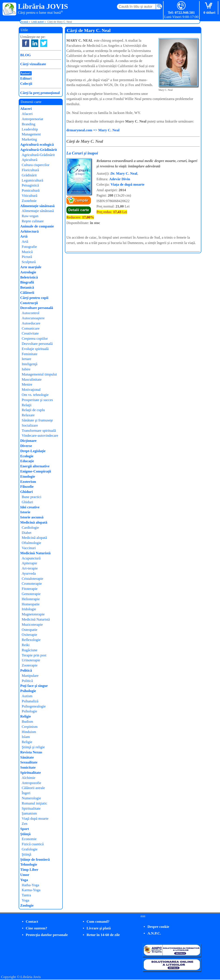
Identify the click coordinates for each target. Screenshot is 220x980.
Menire (27, 384)
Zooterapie (30, 665)
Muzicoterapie (32, 625)
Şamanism (29, 813)
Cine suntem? (37, 928)
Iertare (26, 359)
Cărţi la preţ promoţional (40, 93)
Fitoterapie (30, 589)
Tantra (26, 895)
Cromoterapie (32, 584)
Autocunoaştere (33, 318)
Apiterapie (29, 563)
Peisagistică (30, 185)
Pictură (27, 257)
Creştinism (30, 727)
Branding (28, 124)
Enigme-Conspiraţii (36, 471)
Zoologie (27, 905)
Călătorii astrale (33, 788)
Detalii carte (79, 210)
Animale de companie (37, 226)
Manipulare (30, 676)
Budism (27, 722)
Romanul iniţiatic (34, 803)
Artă (24, 236)
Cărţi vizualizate (33, 64)
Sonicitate (28, 767)
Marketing (29, 139)
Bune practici (31, 497)
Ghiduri (27, 492)
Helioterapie (31, 599)
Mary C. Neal (124, 173)
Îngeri (26, 793)
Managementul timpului (39, 374)
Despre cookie (158, 927)
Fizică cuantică (33, 844)
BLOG (25, 55)
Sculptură (29, 262)
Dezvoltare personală (37, 308)
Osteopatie (30, 630)
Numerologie (31, 798)
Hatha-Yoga (30, 885)
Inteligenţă (30, 364)
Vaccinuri (29, 548)
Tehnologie (29, 864)
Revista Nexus (31, 752)
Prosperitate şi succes (37, 400)
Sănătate (27, 757)
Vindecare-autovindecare (40, 435)
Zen (24, 824)
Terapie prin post (34, 655)
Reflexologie (31, 640)
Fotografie (29, 247)
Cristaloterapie (32, 579)
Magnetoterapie (33, 614)
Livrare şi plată (99, 928)
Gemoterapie (31, 594)
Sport (25, 829)
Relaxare (28, 415)
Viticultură (30, 196)
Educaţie (27, 461)
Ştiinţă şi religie (33, 747)
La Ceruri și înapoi (82, 153)
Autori (25, 73)
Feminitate (30, 354)
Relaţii (27, 405)
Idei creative (30, 507)
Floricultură (30, 170)
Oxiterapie (29, 635)
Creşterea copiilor (35, 339)
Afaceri (26, 109)
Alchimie (28, 778)
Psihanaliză (30, 701)
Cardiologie (30, 528)
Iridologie (29, 609)
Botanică (27, 287)
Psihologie (28, 691)
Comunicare (31, 328)
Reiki (26, 645)
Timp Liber (29, 870)
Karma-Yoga (31, 890)
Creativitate (30, 333)
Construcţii (29, 303)
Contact (32, 922)
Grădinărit (29, 175)
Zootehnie (29, 201)
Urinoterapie (31, 660)
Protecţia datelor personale (47, 935)
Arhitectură (29, 231)
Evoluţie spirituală (35, 349)
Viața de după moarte (128, 184)
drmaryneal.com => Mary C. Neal (93, 130)
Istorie (25, 512)
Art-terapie (30, 568)
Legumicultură (32, 180)
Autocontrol (31, 313)
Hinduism (29, 732)
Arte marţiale (31, 267)
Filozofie (27, 487)
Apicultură (30, 160)
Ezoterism (28, 482)
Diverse (26, 446)
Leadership (30, 129)
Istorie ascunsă (32, 517)
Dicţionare (28, 441)
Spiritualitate (31, 773)
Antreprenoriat (32, 119)
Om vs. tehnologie (35, 395)
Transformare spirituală (39, 431)
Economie (29, 839)
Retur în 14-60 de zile (103, 935)
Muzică (27, 252)
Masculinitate (32, 379)
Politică (26, 670)
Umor (25, 875)
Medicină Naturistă (35, 553)
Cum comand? (98, 922)
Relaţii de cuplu (33, 410)
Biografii (27, 282)
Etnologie (28, 476)
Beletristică (29, 277)
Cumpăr (81, 200)
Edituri (26, 78)
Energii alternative (35, 466)
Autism (27, 696)
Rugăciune (30, 650)
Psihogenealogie (34, 706)
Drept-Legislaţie (33, 451)
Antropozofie (31, 783)
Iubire (26, 369)
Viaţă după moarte (35, 819)
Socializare (30, 425)
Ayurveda (29, 573)
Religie (26, 716)
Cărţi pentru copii (34, 298)
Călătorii (27, 293)
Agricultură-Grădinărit (39, 150)
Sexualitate (29, 762)
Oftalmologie (31, 543)
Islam (26, 737)
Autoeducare (31, 323)
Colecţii (26, 84)
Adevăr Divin (120, 179)
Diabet (27, 533)
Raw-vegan (30, 216)
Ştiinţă (25, 834)
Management (31, 134)
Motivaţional (31, 390)
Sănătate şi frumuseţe (37, 420)
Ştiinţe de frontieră (35, 860)
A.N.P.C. (154, 933)
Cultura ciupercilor (36, 165)
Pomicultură (31, 190)
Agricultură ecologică (37, 145)
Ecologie (27, 456)
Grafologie (30, 849)
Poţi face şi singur (34, 686)
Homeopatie (31, 604)
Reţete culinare (33, 221)
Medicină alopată (34, 522)
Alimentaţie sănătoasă (37, 206)
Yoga (24, 880)
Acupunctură (31, 558)
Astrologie (28, 272)
